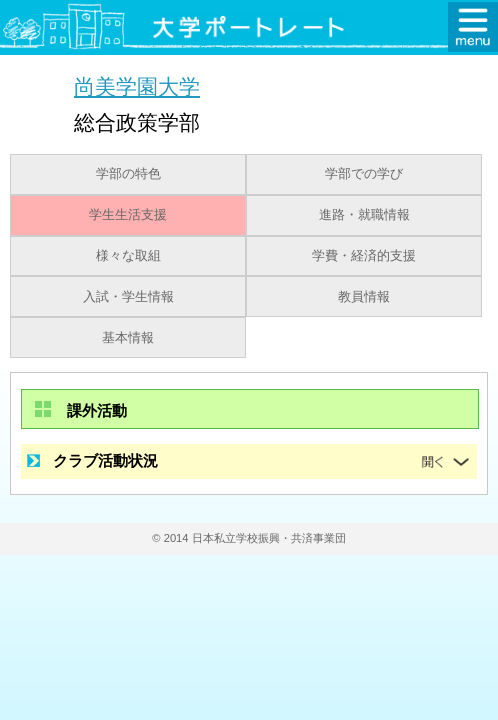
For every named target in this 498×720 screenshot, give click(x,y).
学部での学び (364, 174)
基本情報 (128, 338)
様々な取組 (128, 256)
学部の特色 (128, 174)
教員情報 (364, 297)
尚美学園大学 (137, 86)
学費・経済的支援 (364, 256)
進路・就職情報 (364, 215)
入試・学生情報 (128, 297)
